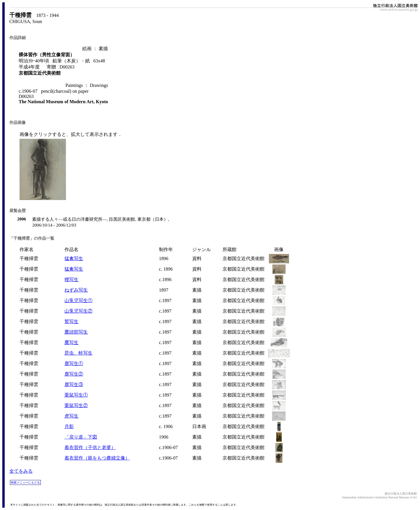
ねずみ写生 (76, 290)
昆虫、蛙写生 (78, 353)
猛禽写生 (74, 258)
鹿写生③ (74, 384)
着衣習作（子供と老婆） (90, 447)
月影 (69, 426)
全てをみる (21, 471)
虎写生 (71, 416)
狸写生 (71, 279)
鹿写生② (74, 374)
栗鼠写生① (76, 395)
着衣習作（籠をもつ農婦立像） (97, 458)
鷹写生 (71, 342)
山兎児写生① (78, 300)
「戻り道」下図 (81, 437)
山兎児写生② (78, 311)
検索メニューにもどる (25, 482)
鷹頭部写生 (76, 332)
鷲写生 (71, 321)
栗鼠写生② (76, 405)
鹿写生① (74, 363)
